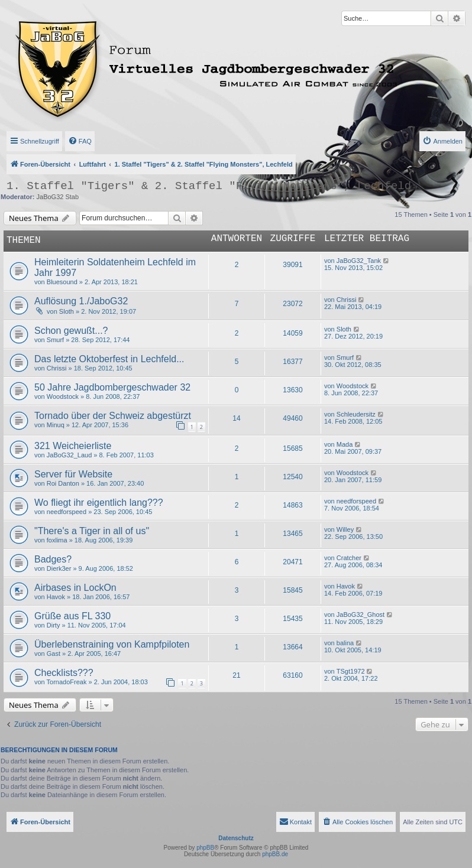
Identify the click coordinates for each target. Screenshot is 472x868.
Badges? (53, 559)
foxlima (57, 540)
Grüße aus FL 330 (72, 616)
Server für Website (73, 474)
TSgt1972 (351, 671)
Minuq (56, 425)
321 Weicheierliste (73, 446)
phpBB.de (275, 854)
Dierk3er (59, 568)
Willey (345, 529)
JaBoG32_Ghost (361, 615)
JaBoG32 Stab (58, 197)
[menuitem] (80, 141)
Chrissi (347, 300)
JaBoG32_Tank (359, 261)
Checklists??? (64, 673)
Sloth (67, 311)
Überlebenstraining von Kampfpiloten (112, 644)
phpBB (205, 848)
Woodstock (63, 396)
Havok (56, 597)
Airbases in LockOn (75, 588)
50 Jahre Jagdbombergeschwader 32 (112, 387)
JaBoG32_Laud (69, 455)
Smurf (55, 340)
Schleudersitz (356, 414)
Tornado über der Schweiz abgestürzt (113, 416)
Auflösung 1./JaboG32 (81, 301)
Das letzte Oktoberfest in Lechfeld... (109, 359)
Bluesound (62, 282)
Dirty (54, 625)
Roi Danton (63, 483)
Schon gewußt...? (71, 331)
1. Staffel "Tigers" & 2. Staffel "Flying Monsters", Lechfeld (209, 186)
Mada (345, 444)
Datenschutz (236, 838)
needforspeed (67, 512)
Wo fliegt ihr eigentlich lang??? (99, 503)
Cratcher (349, 558)
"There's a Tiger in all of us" (92, 531)
